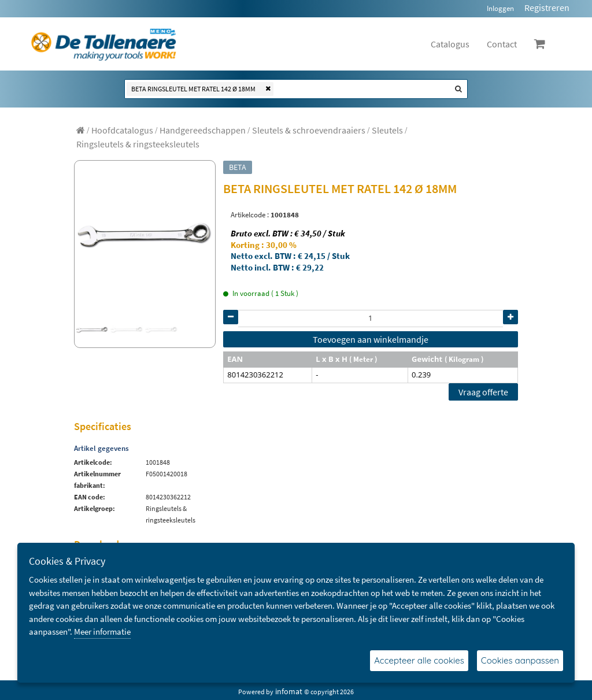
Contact (502, 44)
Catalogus (450, 44)
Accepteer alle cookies (419, 660)
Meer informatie (102, 632)
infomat (289, 691)
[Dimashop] (104, 44)
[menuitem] (122, 130)
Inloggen (500, 8)
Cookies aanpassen (520, 660)
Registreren (547, 8)
